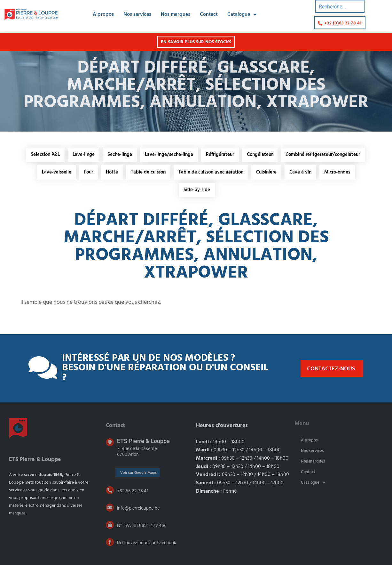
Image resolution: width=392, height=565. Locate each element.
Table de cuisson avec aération (211, 172)
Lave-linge (84, 155)
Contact (209, 11)
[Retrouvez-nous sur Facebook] (110, 542)
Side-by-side (197, 190)
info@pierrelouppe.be (138, 508)
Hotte (112, 172)
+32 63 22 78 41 (133, 491)
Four (89, 172)
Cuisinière (266, 172)
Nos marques (176, 11)
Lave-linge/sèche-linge (169, 155)
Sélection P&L (45, 155)
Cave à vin (300, 172)
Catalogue (242, 11)
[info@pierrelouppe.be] (110, 508)
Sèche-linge (120, 155)
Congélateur (260, 155)
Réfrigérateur (220, 155)
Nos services (137, 11)
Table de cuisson (148, 172)
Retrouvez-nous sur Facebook (147, 543)
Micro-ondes (337, 172)
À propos (103, 11)
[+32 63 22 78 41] (110, 490)
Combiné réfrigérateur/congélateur (323, 155)
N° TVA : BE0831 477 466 (142, 525)
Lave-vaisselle (57, 172)
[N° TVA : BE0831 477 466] (110, 525)
